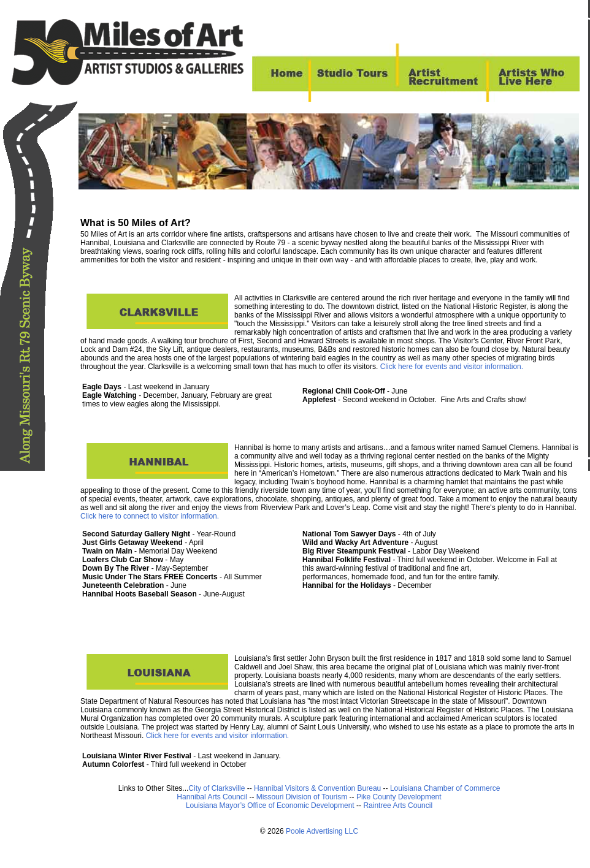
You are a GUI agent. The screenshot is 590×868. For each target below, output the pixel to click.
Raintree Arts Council (398, 805)
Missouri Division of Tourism (303, 797)
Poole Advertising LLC (322, 831)
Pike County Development (399, 797)
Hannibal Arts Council (213, 797)
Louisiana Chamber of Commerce (445, 788)
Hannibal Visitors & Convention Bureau (319, 788)
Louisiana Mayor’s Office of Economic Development (270, 805)
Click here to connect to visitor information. (150, 516)
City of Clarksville (216, 788)
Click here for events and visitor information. (450, 367)
